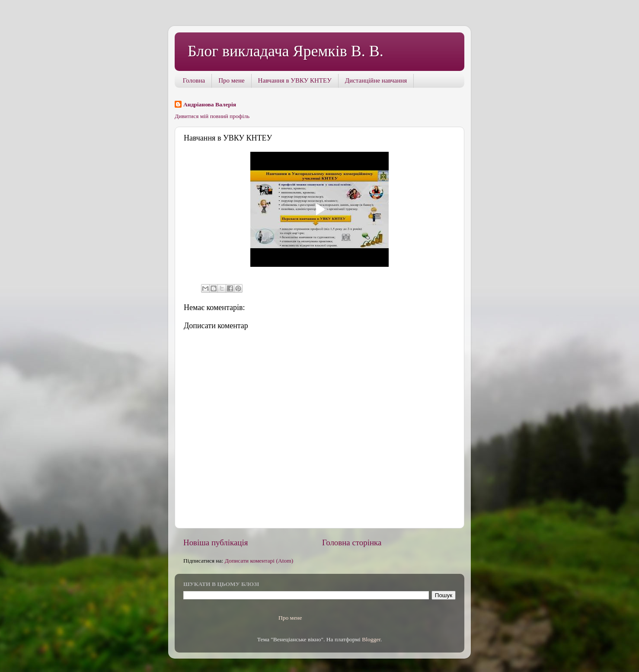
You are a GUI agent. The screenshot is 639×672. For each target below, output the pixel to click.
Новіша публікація (216, 542)
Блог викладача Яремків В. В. (286, 51)
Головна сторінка (352, 542)
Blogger (371, 639)
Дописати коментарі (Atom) (259, 561)
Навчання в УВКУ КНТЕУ (295, 80)
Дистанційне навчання (376, 80)
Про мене (231, 80)
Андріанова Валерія (210, 104)
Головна (194, 80)
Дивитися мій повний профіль (212, 116)
